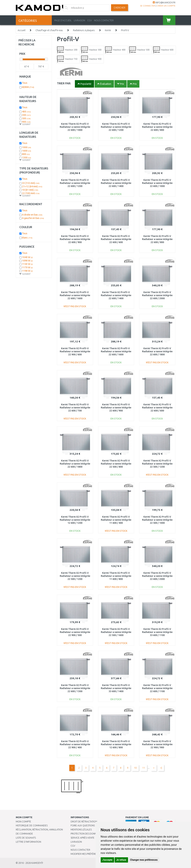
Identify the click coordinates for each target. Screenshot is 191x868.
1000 (27, 147)
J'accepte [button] (107, 860)
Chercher (120, 8)
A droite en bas (32, 215)
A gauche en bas (33, 218)
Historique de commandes (32, 825)
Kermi (108, 30)
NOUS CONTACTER (104, 20)
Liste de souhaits (26, 838)
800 (26, 154)
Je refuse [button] (121, 860)
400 (26, 112)
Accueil (21, 30)
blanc (27, 238)
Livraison (76, 842)
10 (135, 768)
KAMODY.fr (37, 863)
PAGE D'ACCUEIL (63, 20)
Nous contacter (80, 850)
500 (26, 118)
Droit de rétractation (84, 822)
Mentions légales (81, 830)
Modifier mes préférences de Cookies (93, 854)
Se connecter (148, 6)
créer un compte (166, 6)
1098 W (27, 261)
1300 (27, 158)
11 (144, 768)
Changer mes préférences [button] (144, 860)
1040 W (27, 257)
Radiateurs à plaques (84, 30)
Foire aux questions (83, 825)
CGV (90, 20)
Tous (25, 83)
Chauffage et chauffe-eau (49, 30)
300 (26, 115)
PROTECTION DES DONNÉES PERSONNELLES (94, 834)
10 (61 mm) (30, 190)
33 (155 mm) (31, 183)
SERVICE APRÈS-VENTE (83, 838)
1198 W (27, 271)
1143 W (27, 264)
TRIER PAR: (64, 83)
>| (161, 768)
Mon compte (23, 822)
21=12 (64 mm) (32, 186)
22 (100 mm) (31, 193)
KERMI (28, 87)
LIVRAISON (79, 20)
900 (26, 122)
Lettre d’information (28, 842)
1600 (27, 151)
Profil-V (125, 30)
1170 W (27, 267)
